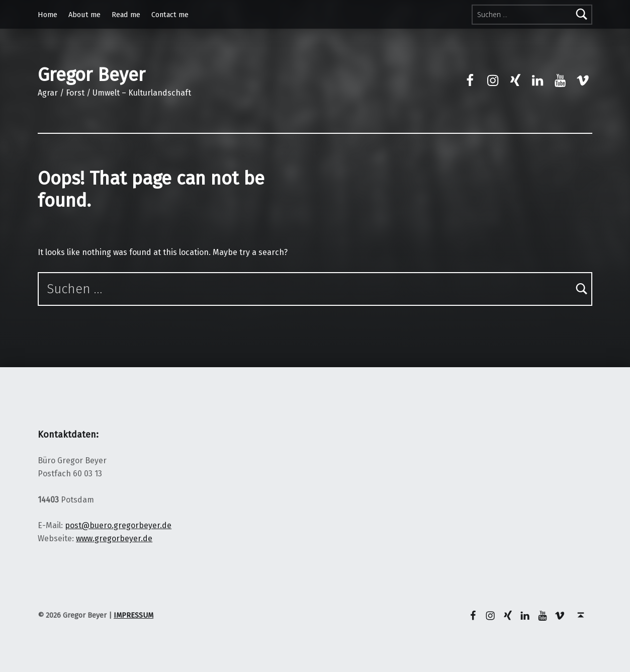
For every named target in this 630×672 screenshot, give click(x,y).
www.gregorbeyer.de (114, 538)
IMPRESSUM (133, 615)
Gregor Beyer (92, 75)
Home (48, 15)
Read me (126, 15)
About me (84, 15)
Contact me (170, 15)
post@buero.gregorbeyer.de (118, 525)
